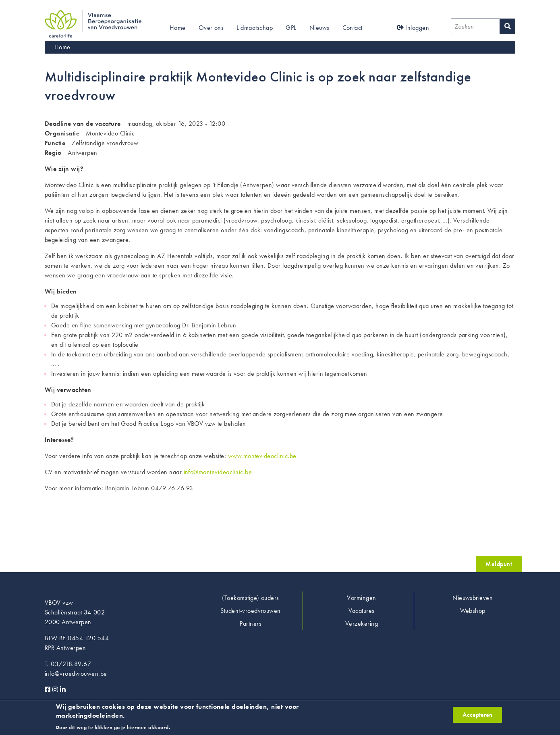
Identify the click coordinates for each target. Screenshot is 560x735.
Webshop (473, 611)
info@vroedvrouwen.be (76, 674)
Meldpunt (499, 564)
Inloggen (413, 28)
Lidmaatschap (255, 28)
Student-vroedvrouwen (251, 611)
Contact (353, 28)
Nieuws (319, 28)
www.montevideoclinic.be (262, 456)
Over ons (211, 28)
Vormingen (361, 598)
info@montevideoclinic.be (218, 472)
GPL (291, 28)
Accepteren (477, 718)
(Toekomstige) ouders (251, 598)
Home (178, 28)
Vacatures (361, 611)
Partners (251, 624)
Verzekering (362, 624)
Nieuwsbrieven (473, 598)
